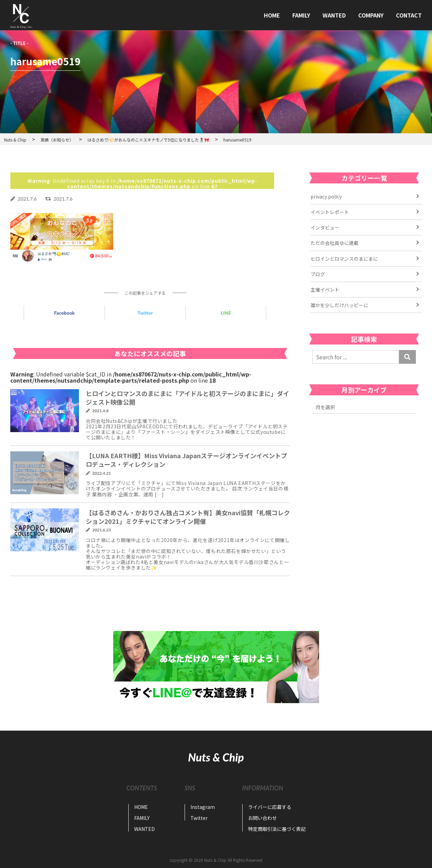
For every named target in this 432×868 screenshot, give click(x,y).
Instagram (203, 807)
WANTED (334, 15)
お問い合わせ (262, 818)
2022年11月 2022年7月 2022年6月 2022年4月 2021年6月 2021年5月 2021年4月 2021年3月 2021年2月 (364, 407)
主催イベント (325, 290)
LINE (226, 313)
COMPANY (371, 15)
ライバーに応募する (270, 807)
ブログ (318, 274)
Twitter (145, 313)
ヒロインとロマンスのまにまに (344, 259)
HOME (272, 15)
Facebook (65, 313)
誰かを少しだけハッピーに (339, 305)
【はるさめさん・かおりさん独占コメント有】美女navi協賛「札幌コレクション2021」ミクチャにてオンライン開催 (188, 517)
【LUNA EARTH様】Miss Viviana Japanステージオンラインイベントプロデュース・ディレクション (186, 460)
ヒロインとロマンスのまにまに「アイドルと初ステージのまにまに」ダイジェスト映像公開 (188, 398)
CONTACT (409, 15)
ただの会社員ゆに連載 (335, 243)
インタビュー (325, 227)
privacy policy (326, 196)
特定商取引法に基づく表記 (277, 829)
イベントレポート (330, 212)
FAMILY (301, 15)
